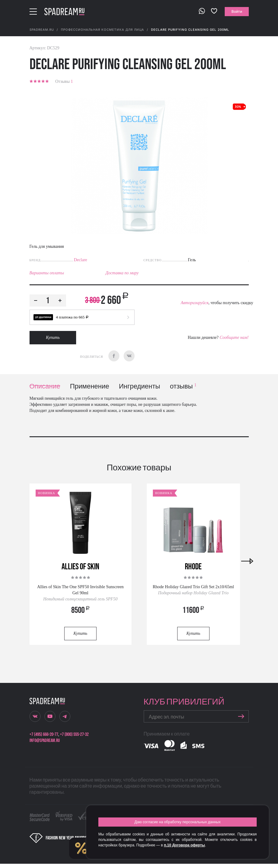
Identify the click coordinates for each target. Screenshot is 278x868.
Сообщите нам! (234, 337)
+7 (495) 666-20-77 (44, 734)
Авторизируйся (194, 303)
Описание (45, 387)
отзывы (183, 387)
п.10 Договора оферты (184, 845)
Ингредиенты (140, 387)
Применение (90, 387)
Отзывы (64, 81)
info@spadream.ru (45, 741)
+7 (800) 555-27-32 (74, 734)
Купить (53, 337)
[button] (82, 317)
